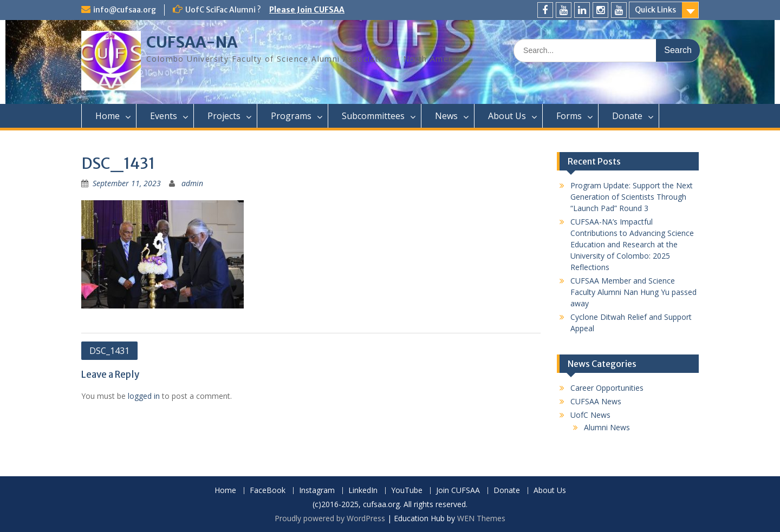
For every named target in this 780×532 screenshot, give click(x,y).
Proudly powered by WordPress (330, 518)
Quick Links (655, 10)
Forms (569, 116)
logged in (144, 396)
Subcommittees (373, 116)
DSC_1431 (109, 351)
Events (164, 116)
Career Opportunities (607, 388)
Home (108, 116)
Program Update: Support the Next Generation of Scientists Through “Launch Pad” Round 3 (632, 197)
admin (192, 183)
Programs (291, 116)
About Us (507, 116)
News (446, 116)
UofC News (590, 415)
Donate (627, 116)
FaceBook (268, 491)
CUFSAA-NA (192, 42)
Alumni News (607, 427)
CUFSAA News (596, 401)
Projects (224, 116)
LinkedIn (363, 491)
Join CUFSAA (458, 491)
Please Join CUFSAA (307, 10)
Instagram (317, 491)
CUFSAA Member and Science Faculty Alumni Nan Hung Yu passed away (633, 292)
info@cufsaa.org (125, 10)
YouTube (407, 491)
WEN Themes (481, 518)
